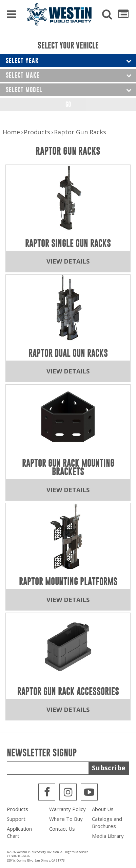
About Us (103, 809)
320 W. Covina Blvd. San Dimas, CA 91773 (36, 860)
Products (37, 132)
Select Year (22, 61)
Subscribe (109, 768)
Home (11, 132)
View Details (68, 261)
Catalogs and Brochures (107, 822)
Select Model (24, 90)
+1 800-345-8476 (18, 856)
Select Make (23, 75)
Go (68, 104)
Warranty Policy (67, 809)
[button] (107, 15)
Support (16, 819)
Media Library (108, 836)
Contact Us (62, 829)
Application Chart (19, 832)
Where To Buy (66, 819)
